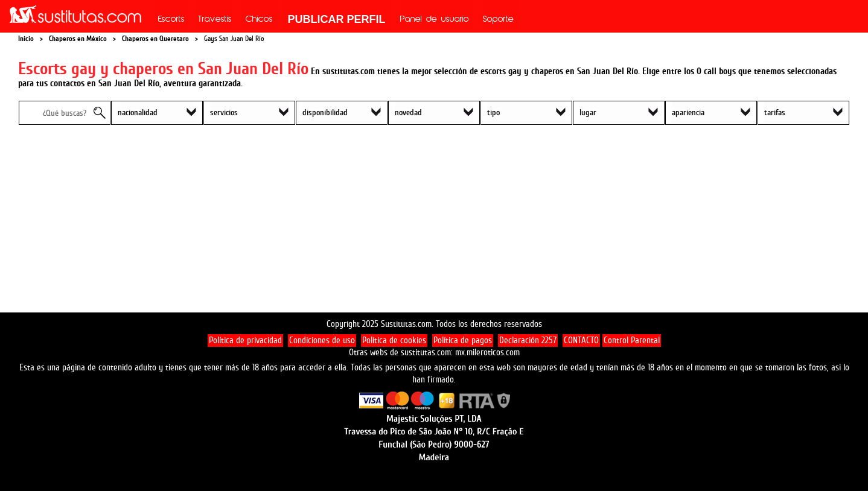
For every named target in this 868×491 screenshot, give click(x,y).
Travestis (215, 20)
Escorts (171, 20)
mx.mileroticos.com (487, 353)
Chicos (259, 20)
